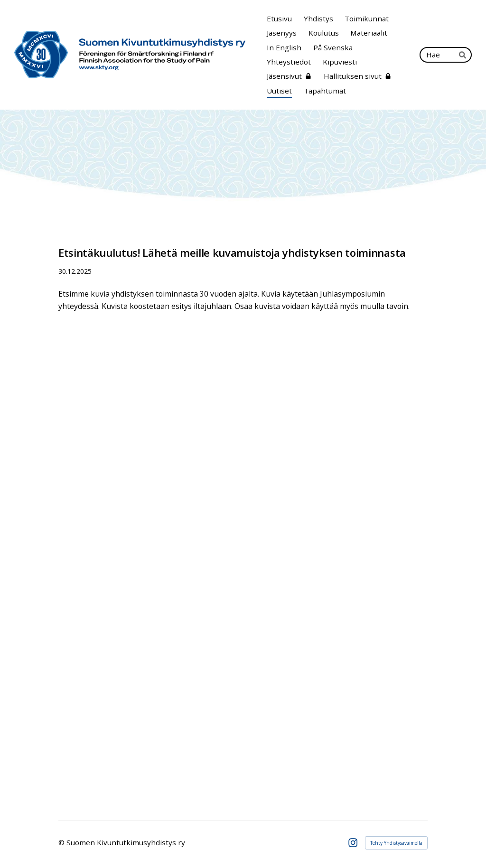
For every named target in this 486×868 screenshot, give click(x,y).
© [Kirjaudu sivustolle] (62, 842)
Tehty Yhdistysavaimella (396, 843)
